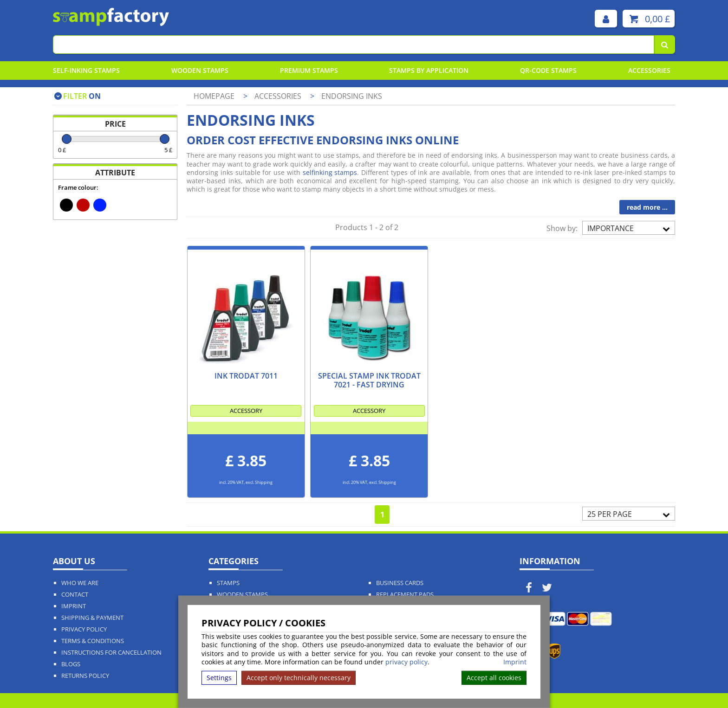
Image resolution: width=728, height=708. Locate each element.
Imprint (515, 662)
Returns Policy (85, 676)
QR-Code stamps (548, 70)
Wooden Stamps (200, 70)
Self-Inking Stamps (86, 70)
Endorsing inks (352, 96)
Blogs (71, 664)
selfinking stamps (330, 172)
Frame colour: (78, 187)
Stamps (228, 583)
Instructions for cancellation (111, 653)
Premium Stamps (309, 70)
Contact (75, 595)
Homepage (214, 96)
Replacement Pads (405, 595)
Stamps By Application (429, 70)
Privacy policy (84, 629)
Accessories (649, 70)
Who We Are (80, 583)
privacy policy (406, 662)
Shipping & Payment (92, 618)
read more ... (647, 207)
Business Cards (400, 583)
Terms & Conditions (93, 641)
